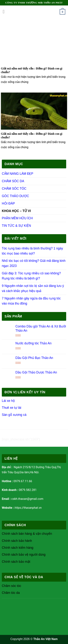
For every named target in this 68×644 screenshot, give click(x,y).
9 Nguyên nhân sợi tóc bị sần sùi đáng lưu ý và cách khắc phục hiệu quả (33, 288)
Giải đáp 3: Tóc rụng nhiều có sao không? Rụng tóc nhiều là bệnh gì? (31, 276)
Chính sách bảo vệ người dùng (24, 555)
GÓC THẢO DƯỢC (15, 196)
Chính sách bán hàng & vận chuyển (27, 534)
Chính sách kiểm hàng (18, 548)
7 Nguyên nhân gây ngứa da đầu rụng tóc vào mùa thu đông (31, 301)
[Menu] (5, 12)
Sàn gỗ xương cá (14, 415)
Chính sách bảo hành (17, 541)
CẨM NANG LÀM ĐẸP (17, 174)
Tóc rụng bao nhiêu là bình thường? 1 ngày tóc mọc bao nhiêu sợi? (32, 251)
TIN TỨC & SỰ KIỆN (16, 226)
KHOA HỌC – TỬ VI (16, 211)
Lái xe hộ (8, 401)
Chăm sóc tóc (12, 586)
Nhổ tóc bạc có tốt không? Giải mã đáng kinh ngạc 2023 (34, 263)
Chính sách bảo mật (16, 562)
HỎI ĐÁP (8, 203)
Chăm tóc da (11, 593)
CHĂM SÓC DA (13, 181)
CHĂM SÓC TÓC (14, 189)
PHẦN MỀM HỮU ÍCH (17, 218)
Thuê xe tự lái (12, 408)
